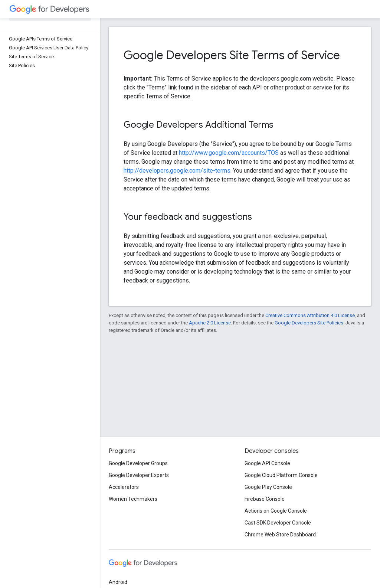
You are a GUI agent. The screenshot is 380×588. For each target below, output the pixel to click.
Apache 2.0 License (210, 323)
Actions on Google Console (276, 511)
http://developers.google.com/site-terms (177, 171)
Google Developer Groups (138, 463)
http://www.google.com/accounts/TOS (229, 153)
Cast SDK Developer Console (278, 523)
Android (118, 582)
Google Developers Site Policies (309, 323)
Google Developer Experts (139, 475)
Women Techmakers (133, 499)
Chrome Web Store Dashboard (280, 535)
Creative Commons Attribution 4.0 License (310, 315)
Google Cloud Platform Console (281, 475)
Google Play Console (268, 487)
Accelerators (124, 487)
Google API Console (267, 463)
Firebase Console (265, 499)
